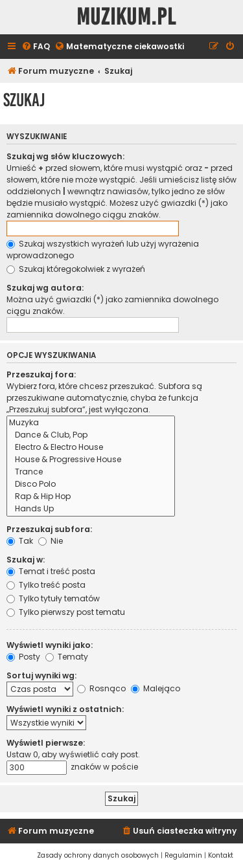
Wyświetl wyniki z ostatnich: (65, 709)
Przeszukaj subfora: (49, 529)
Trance (91, 472)
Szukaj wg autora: (45, 288)
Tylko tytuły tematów (53, 598)
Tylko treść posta (46, 585)
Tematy (67, 657)
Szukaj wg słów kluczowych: (65, 156)
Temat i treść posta (51, 571)
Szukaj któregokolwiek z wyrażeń (76, 269)
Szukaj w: (26, 560)
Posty (23, 657)
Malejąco (156, 688)
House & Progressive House (91, 460)
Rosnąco (101, 688)
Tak (20, 541)
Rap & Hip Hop (91, 497)
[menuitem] (36, 47)
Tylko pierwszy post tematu (66, 612)
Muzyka (91, 423)
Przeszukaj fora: (41, 374)
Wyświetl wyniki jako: (50, 645)
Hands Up (91, 509)
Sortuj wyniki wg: (41, 675)
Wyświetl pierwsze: (46, 743)
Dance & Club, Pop (91, 435)
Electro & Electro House (91, 448)
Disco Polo (91, 484)
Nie (51, 541)
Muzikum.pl (126, 17)
